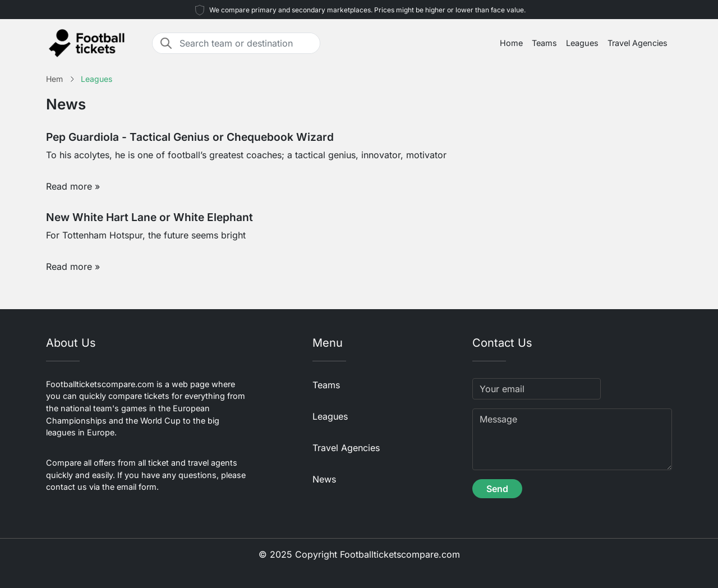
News (324, 479)
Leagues (582, 43)
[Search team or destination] (246, 43)
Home (511, 43)
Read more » (73, 186)
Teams (544, 43)
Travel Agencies (638, 43)
